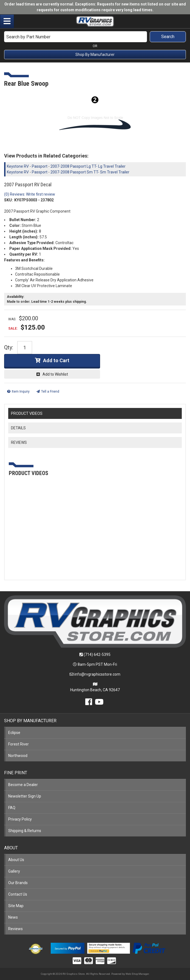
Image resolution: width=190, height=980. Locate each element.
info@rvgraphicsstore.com (97, 674)
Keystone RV (18, 166)
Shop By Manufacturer (95, 55)
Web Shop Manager (137, 974)
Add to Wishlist (55, 374)
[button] (95, 37)
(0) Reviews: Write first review (30, 194)
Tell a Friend (50, 392)
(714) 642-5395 (97, 655)
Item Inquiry (21, 392)
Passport (40, 166)
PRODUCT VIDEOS (27, 413)
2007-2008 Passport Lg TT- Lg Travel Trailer (88, 166)
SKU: (8, 200)
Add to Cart (56, 360)
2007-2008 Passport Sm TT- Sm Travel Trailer (90, 172)
